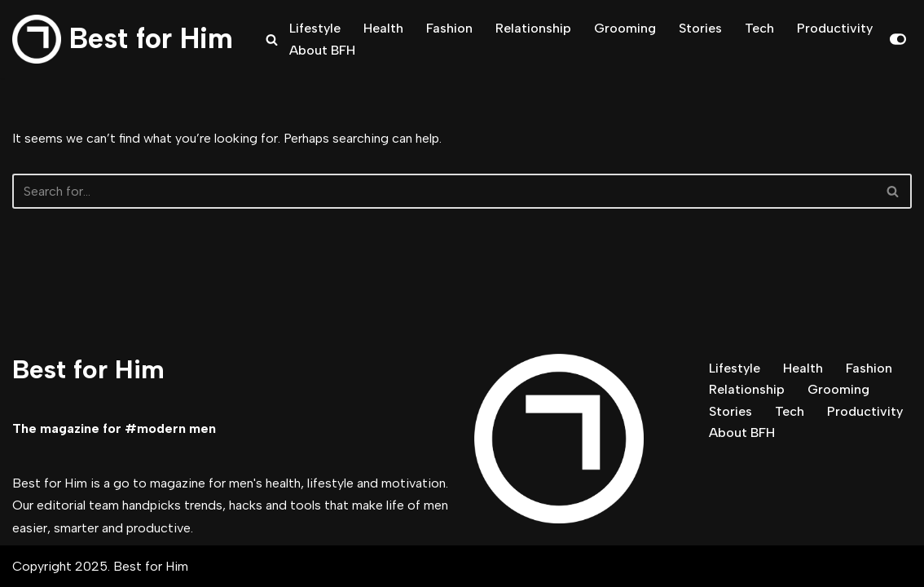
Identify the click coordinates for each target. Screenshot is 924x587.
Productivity (835, 28)
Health (383, 28)
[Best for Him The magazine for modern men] (123, 39)
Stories (700, 28)
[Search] (272, 40)
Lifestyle (315, 28)
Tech (759, 28)
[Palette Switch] (898, 39)
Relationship (533, 28)
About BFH (322, 50)
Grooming (625, 28)
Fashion (449, 28)
